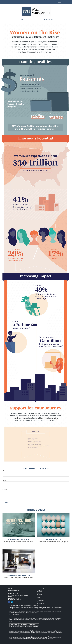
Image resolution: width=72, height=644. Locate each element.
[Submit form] (6, 503)
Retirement (40, 590)
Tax (38, 596)
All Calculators (40, 603)
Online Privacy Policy (13, 641)
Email (5, 480)
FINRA (28, 618)
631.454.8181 (49, 19)
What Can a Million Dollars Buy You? (19, 575)
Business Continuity (30, 641)
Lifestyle (39, 599)
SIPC (30, 618)
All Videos (39, 602)
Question (5, 490)
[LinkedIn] (22, 20)
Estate (39, 593)
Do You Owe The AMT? (53, 539)
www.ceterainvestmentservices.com (33, 634)
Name (5, 471)
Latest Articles (40, 600)
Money (39, 597)
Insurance (39, 595)
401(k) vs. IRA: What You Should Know (19, 539)
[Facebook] (24, 20)
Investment (40, 592)
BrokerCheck (35, 605)
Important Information (22, 641)
